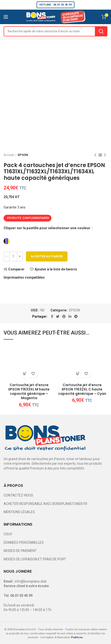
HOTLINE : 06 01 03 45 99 (55, 5)
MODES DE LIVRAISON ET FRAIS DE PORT (35, 559)
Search (101, 31)
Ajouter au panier (47, 256)
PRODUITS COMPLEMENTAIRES (28, 218)
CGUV (8, 534)
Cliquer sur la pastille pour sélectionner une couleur (47, 228)
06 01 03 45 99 (21, 596)
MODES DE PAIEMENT (20, 551)
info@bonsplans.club (31, 581)
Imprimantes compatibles (24, 277)
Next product (105, 155)
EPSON (23, 155)
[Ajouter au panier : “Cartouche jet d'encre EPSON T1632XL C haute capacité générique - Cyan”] (78, 374)
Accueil (9, 155)
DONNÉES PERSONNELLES (24, 543)
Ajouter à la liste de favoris (56, 269)
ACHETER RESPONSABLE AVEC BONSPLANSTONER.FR (45, 504)
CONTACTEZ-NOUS (18, 495)
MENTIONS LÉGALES (19, 512)
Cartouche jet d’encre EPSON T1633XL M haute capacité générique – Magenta (29, 392)
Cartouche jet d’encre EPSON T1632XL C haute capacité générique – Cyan (82, 389)
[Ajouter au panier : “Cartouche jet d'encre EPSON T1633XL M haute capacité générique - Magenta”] (25, 374)
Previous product (95, 155)
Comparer (16, 269)
